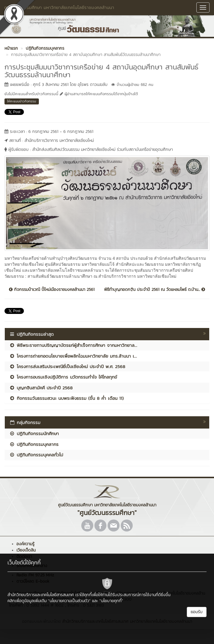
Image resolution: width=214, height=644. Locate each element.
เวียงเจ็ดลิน (26, 550)
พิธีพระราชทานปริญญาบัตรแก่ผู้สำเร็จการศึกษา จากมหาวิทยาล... (73, 345)
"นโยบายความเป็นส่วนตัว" (69, 601)
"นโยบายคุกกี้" (111, 601)
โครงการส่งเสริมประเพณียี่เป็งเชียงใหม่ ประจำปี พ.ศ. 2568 (67, 366)
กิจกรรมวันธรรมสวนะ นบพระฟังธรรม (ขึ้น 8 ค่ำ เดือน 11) (67, 398)
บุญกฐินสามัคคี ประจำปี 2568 (41, 388)
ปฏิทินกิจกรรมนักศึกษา (34, 433)
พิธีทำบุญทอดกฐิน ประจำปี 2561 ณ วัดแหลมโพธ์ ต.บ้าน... (155, 290)
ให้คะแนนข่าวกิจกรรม (22, 101)
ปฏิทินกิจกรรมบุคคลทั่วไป (36, 455)
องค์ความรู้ (25, 544)
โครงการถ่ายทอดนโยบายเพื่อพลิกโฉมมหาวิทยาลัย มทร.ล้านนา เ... (73, 356)
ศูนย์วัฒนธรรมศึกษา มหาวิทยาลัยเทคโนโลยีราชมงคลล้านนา (59, 7)
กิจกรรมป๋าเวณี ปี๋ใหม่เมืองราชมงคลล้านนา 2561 (52, 290)
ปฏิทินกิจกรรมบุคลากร (34, 444)
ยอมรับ (197, 612)
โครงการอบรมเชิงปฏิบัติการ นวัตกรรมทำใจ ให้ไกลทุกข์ (63, 377)
